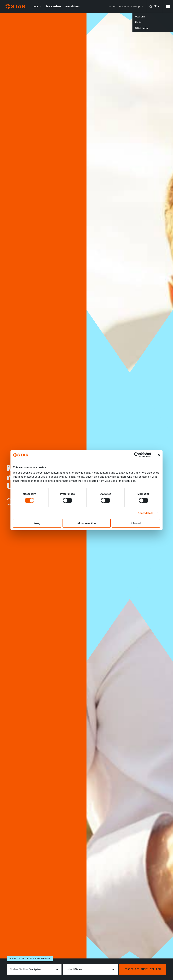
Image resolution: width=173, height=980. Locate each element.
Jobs (37, 7)
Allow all (136, 523)
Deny (37, 523)
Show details (146, 513)
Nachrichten (72, 7)
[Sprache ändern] (154, 6)
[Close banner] (159, 455)
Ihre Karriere (53, 7)
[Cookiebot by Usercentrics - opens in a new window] (137, 455)
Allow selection (86, 523)
